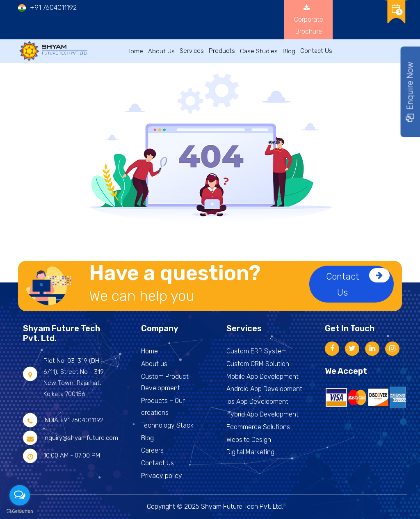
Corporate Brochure (309, 19)
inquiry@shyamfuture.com (81, 438)
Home (135, 51)
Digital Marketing (250, 452)
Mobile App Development (262, 377)
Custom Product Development (165, 382)
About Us (161, 51)
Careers (152, 450)
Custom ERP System (257, 351)
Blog (289, 51)
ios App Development (257, 402)
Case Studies (259, 51)
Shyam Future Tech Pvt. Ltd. (242, 506)
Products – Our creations (163, 407)
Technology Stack (167, 425)
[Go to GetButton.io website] (20, 511)
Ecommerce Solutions (258, 427)
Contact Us (358, 283)
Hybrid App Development (262, 414)
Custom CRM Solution (258, 364)
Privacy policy (162, 476)
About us (154, 364)
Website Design (249, 440)
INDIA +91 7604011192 (73, 420)
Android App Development (264, 389)
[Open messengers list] (20, 495)
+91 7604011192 (53, 8)
